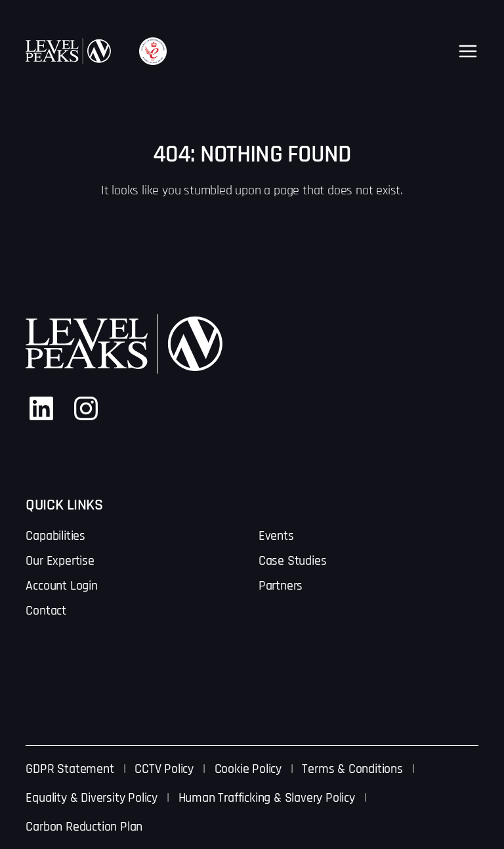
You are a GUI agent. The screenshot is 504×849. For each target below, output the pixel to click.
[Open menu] (468, 51)
